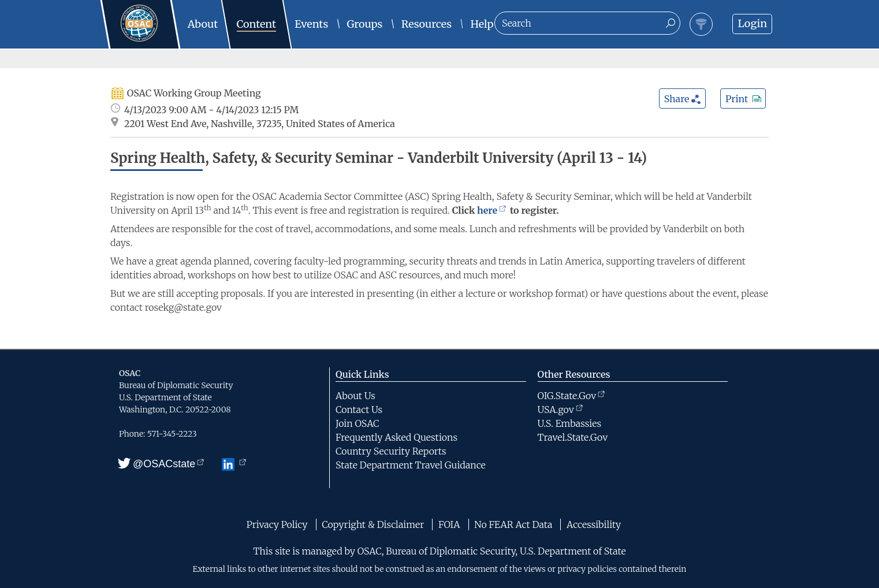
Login (752, 23)
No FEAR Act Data (513, 524)
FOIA (449, 524)
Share (683, 99)
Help (482, 24)
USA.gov (560, 410)
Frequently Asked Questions (396, 437)
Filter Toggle (701, 24)
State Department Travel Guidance (411, 465)
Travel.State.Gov (573, 437)
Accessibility (594, 524)
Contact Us (359, 410)
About (203, 24)
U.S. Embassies (570, 423)
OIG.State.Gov (571, 396)
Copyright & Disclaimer (373, 524)
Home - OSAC (150, 12)
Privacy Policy (277, 524)
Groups (365, 24)
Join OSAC (357, 423)
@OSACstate (161, 464)
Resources (427, 24)
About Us (355, 396)
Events (311, 24)
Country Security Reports (391, 451)
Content (256, 24)
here (491, 210)
